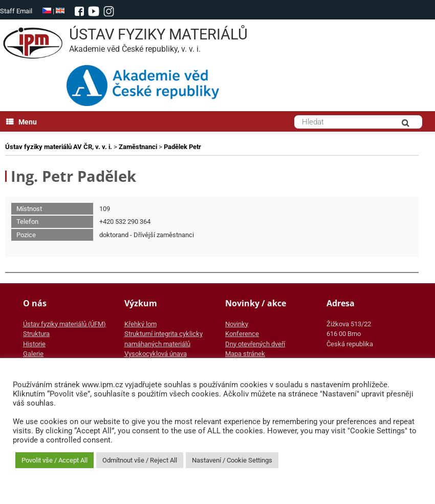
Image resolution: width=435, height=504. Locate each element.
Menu (21, 122)
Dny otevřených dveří (255, 344)
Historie (34, 344)
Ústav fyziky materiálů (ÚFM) (64, 324)
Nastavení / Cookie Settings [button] (232, 460)
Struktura (36, 334)
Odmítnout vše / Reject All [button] (140, 460)
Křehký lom (140, 324)
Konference (242, 334)
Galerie (33, 354)
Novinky (237, 324)
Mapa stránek (245, 354)
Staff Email (16, 11)
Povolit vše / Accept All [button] (55, 460)
